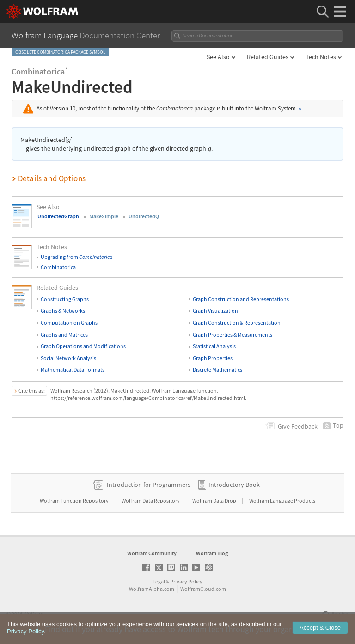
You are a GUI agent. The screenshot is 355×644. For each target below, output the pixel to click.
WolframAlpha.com (152, 589)
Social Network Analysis (68, 358)
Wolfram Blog (212, 553)
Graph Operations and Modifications (83, 346)
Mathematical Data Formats (73, 370)
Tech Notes (321, 57)
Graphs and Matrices (64, 334)
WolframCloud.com (203, 589)
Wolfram (34, 614)
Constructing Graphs (65, 299)
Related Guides (268, 57)
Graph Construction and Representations (241, 299)
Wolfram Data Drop (215, 500)
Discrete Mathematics (217, 370)
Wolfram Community (152, 553)
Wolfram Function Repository (75, 500)
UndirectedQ (144, 216)
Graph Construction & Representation (237, 322)
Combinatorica (58, 267)
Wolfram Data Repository (151, 500)
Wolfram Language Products (282, 500)
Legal (159, 581)
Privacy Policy (186, 581)
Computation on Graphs (69, 322)
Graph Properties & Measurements (233, 334)
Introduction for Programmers (149, 485)
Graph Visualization (215, 310)
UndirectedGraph (58, 216)
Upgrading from (77, 257)
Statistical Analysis (214, 346)
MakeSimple (104, 216)
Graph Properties (213, 358)
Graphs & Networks (63, 310)
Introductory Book (234, 485)
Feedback (298, 426)
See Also (218, 57)
